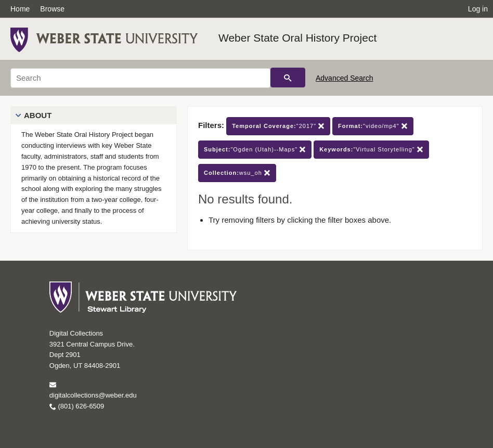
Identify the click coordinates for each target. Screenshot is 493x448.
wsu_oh (237, 173)
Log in (478, 9)
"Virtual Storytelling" (371, 150)
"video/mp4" (373, 126)
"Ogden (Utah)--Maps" (255, 150)
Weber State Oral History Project (297, 38)
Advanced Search (345, 78)
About (38, 115)
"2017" (278, 126)
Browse (52, 9)
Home (20, 9)
